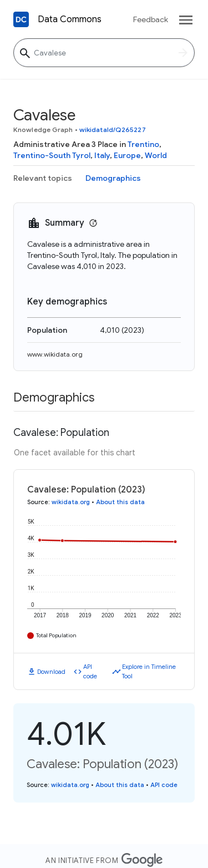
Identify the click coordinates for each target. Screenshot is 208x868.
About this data (120, 502)
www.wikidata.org (55, 354)
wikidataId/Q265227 (113, 130)
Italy (102, 155)
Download (51, 672)
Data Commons (70, 19)
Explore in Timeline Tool (149, 671)
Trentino (143, 144)
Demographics (113, 178)
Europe (127, 155)
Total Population (56, 635)
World (156, 155)
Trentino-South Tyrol (52, 155)
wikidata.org (71, 502)
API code (90, 671)
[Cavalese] (104, 53)
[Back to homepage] (21, 19)
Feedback (151, 19)
